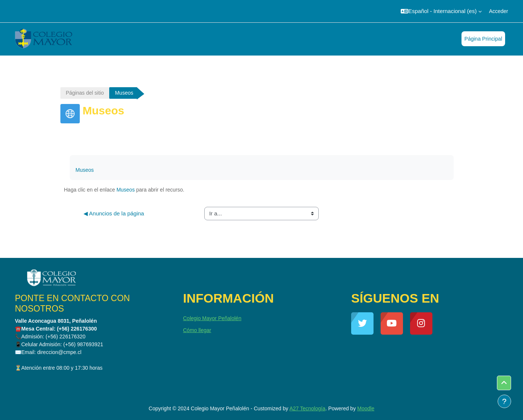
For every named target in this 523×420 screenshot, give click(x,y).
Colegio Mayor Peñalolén (212, 318)
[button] (441, 11)
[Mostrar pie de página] (504, 401)
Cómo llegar (197, 330)
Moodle (366, 408)
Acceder (499, 11)
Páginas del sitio (85, 93)
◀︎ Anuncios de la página (114, 213)
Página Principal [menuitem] (483, 39)
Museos (85, 170)
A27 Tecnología (307, 408)
